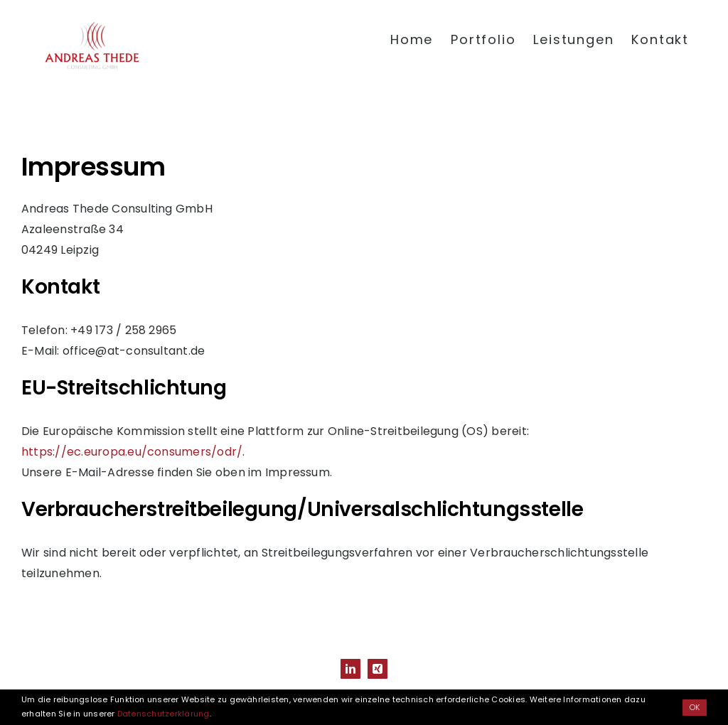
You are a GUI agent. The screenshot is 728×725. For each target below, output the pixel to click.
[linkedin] (350, 669)
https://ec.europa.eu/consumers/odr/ (132, 452)
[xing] (378, 669)
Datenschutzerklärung (164, 714)
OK (695, 707)
